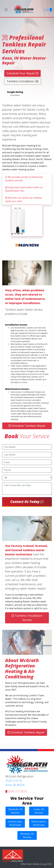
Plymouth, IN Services (15, 811)
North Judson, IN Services (39, 823)
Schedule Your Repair (22, 73)
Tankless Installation (23, 81)
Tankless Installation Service (27, 618)
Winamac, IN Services (27, 835)
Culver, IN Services (39, 811)
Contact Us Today (27, 502)
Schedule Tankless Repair (27, 426)
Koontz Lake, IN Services (15, 823)
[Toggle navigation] (6, 10)
